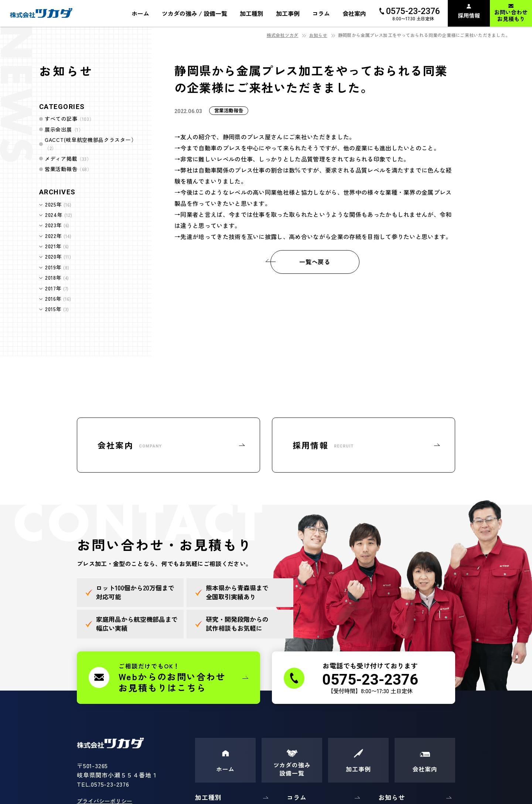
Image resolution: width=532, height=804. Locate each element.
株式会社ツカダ (283, 35)
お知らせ (318, 35)
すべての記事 (69, 119)
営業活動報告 (68, 169)
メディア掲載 (68, 159)
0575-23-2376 (110, 784)
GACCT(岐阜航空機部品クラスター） (91, 144)
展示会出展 (64, 129)
